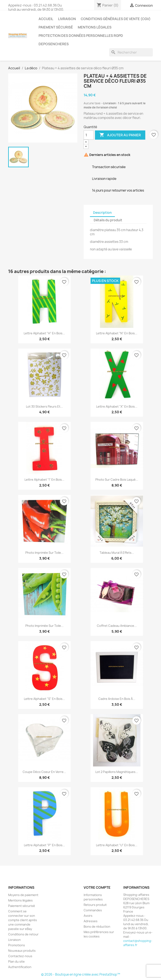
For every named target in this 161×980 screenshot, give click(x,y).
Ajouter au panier (120, 135)
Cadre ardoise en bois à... (117, 699)
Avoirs (88, 916)
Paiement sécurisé (56, 27)
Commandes (93, 910)
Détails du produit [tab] (108, 220)
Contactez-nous (20, 956)
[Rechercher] (131, 52)
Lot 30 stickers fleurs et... (44, 406)
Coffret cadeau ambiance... (117, 626)
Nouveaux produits (22, 951)
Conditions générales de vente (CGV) (116, 19)
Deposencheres (54, 44)
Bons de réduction (97, 927)
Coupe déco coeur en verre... (44, 772)
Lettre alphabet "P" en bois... (44, 845)
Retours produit (95, 905)
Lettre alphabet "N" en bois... (117, 333)
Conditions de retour (23, 934)
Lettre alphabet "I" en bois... (44, 480)
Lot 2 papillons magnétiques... (117, 772)
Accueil (46, 19)
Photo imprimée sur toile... (44, 553)
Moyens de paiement (23, 895)
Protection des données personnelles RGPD (81, 36)
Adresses (91, 921)
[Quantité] (89, 135)
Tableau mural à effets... (117, 553)
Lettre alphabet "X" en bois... (117, 406)
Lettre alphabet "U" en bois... (117, 845)
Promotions (17, 945)
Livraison (67, 19)
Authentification (20, 967)
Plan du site (16, 961)
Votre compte (97, 887)
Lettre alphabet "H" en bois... (44, 333)
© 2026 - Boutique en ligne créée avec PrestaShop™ (81, 974)
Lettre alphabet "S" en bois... (44, 699)
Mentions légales (95, 27)
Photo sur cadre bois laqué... (117, 480)
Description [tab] (102, 213)
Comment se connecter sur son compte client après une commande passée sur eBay (23, 920)
